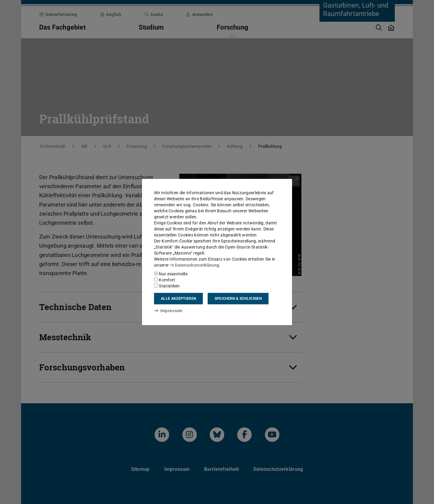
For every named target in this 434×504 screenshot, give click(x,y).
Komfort (165, 280)
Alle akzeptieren (178, 299)
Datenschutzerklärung (194, 265)
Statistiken (167, 286)
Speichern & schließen (238, 299)
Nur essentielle (171, 274)
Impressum (168, 311)
